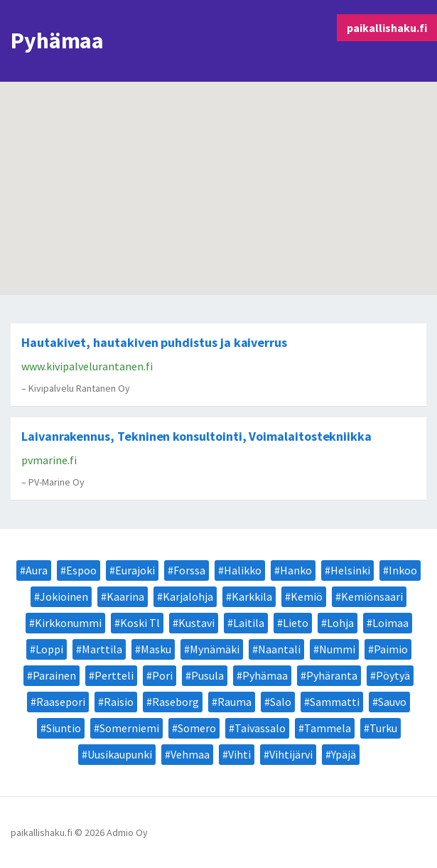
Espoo (81, 570)
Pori (162, 675)
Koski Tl (140, 623)
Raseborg (176, 702)
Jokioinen (64, 596)
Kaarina (125, 596)
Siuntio (64, 728)
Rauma (234, 702)
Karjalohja (188, 596)
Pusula (207, 675)
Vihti (239, 754)
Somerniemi (129, 728)
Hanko (296, 570)
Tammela (328, 728)
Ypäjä (344, 754)
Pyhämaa (265, 675)
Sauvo (392, 702)
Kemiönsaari (372, 596)
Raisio (119, 702)
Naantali (279, 649)
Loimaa (390, 623)
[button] (360, 221)
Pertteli (114, 675)
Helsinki (350, 570)
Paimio (391, 649)
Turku (383, 728)
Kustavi (196, 623)
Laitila (249, 623)
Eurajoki (135, 570)
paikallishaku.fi (387, 28)
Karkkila (252, 596)
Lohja (340, 623)
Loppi (49, 649)
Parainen (54, 675)
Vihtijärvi (291, 754)
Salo (281, 702)
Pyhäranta (332, 675)
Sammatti (335, 702)
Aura (37, 570)
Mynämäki (215, 649)
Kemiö (307, 596)
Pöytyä (393, 675)
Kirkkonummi (68, 623)
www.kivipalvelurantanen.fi (87, 366)
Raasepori (61, 702)
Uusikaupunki (120, 754)
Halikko (243, 570)
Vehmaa (190, 754)
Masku (156, 649)
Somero (197, 728)
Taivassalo (260, 728)
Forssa (189, 570)
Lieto (296, 623)
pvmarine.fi (49, 460)
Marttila (102, 649)
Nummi (337, 649)
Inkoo (403, 570)
